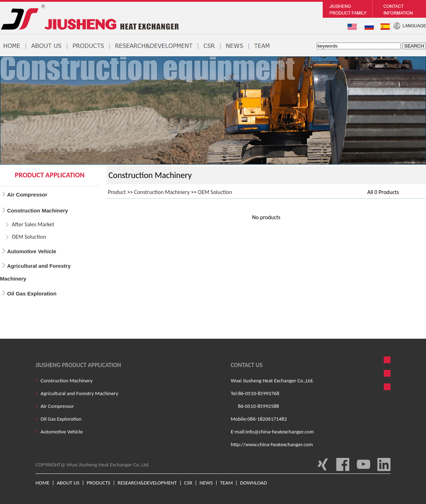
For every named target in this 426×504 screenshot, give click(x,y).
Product (117, 192)
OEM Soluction (29, 237)
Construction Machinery (162, 192)
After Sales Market (33, 224)
